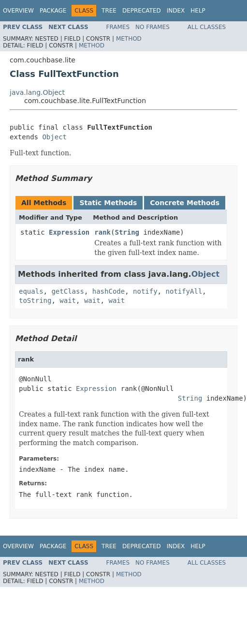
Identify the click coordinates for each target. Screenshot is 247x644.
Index (176, 11)
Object (54, 137)
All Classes (207, 27)
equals (31, 291)
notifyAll (184, 291)
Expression (69, 232)
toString (35, 300)
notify (145, 291)
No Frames (153, 27)
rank (102, 232)
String (127, 232)
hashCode (109, 291)
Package (53, 11)
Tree (109, 11)
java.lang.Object (37, 92)
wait (68, 300)
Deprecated (142, 11)
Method (129, 39)
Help (198, 11)
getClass (67, 291)
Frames (118, 27)
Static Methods (108, 203)
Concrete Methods (185, 203)
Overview (18, 11)
